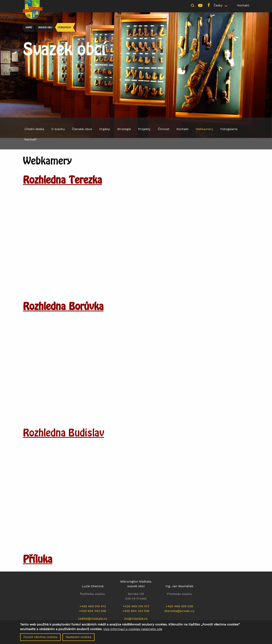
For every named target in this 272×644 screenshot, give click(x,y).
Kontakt (243, 5)
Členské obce (82, 129)
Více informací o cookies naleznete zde (133, 629)
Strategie (124, 129)
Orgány (105, 129)
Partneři (30, 139)
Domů (29, 27)
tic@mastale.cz (136, 619)
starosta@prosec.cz (179, 611)
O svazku (58, 129)
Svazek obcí (45, 27)
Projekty (144, 129)
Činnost (164, 129)
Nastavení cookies (78, 637)
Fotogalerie (229, 129)
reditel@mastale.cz (93, 619)
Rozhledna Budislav (64, 432)
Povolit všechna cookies (40, 637)
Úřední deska (34, 129)
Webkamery (64, 27)
